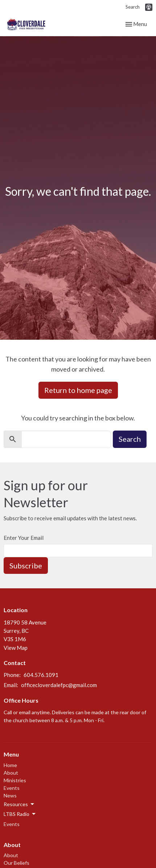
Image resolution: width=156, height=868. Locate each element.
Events (12, 788)
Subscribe (26, 566)
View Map (16, 648)
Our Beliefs (17, 863)
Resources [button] (19, 804)
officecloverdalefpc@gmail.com (59, 685)
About (11, 773)
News (10, 795)
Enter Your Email (24, 538)
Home (10, 765)
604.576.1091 (41, 675)
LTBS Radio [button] (20, 814)
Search (133, 7)
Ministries (15, 780)
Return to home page (78, 390)
